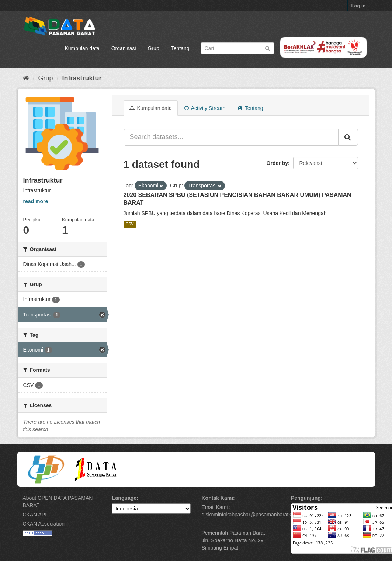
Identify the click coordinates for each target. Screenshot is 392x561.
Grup (154, 48)
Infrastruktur (82, 78)
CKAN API (35, 515)
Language (124, 498)
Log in (359, 6)
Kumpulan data (82, 48)
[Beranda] (26, 78)
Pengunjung (306, 498)
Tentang (180, 48)
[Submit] (268, 48)
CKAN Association (44, 524)
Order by (277, 163)
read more (36, 201)
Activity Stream (205, 108)
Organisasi (124, 48)
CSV (130, 224)
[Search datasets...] (231, 137)
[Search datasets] (237, 48)
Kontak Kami (218, 498)
